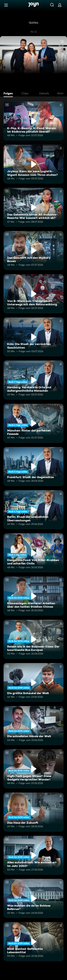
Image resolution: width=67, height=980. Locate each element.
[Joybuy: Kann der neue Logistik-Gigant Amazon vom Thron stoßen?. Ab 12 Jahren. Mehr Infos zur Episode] (33, 164)
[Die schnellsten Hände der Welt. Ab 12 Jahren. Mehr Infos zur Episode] (33, 726)
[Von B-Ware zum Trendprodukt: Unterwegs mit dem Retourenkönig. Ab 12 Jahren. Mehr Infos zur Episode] (33, 294)
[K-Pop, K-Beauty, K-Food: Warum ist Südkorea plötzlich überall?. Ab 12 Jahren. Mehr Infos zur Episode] (33, 121)
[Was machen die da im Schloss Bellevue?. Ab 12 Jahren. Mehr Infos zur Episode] (33, 898)
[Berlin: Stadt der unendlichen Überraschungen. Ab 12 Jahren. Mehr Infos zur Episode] (33, 510)
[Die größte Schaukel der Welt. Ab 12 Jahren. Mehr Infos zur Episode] (33, 683)
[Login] (60, 5)
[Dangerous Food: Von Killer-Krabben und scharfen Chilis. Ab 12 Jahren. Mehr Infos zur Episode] (33, 553)
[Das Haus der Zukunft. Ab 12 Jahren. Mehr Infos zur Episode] (33, 812)
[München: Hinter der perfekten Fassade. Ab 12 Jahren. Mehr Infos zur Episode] (33, 423)
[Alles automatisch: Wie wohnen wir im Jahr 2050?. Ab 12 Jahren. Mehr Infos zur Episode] (33, 855)
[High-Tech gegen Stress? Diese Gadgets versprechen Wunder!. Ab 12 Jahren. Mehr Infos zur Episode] (33, 769)
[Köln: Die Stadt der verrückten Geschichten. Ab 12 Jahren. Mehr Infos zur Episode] (33, 337)
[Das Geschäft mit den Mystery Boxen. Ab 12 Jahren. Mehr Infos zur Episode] (33, 250)
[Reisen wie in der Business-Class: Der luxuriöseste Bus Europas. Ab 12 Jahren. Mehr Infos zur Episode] (33, 639)
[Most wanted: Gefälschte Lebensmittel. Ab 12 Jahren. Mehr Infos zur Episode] (33, 942)
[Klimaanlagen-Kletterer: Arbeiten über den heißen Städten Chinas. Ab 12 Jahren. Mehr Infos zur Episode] (33, 596)
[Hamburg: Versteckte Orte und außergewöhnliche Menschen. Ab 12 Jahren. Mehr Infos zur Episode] (33, 380)
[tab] (9, 94)
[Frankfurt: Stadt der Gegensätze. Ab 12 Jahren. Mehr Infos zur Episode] (33, 467)
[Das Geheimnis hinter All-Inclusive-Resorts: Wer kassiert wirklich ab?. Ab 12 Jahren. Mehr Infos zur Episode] (33, 207)
